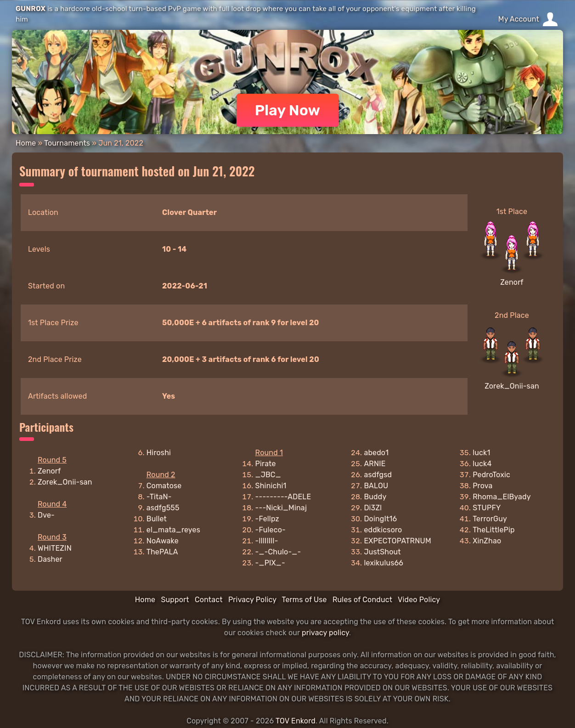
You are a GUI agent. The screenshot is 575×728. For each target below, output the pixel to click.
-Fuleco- (271, 530)
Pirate (266, 464)
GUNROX (31, 9)
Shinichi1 (271, 486)
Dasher (50, 559)
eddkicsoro (383, 530)
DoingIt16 (380, 519)
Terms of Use (304, 600)
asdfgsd (378, 475)
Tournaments (67, 143)
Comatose (164, 486)
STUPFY (487, 508)
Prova (482, 486)
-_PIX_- (270, 563)
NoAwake (163, 541)
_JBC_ (268, 475)
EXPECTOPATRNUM (397, 541)
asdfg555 (163, 508)
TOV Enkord (296, 721)
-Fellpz (267, 519)
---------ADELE (283, 497)
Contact (209, 600)
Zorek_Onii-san (512, 386)
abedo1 (376, 453)
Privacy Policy (252, 600)
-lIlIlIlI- (267, 541)
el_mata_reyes (173, 530)
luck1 (481, 453)
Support (175, 600)
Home (26, 143)
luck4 (482, 464)
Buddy (375, 497)
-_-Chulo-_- (278, 552)
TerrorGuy (490, 519)
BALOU (376, 486)
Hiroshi (159, 453)
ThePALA (162, 552)
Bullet (157, 519)
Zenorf (512, 282)
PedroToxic (491, 475)
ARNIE (375, 464)
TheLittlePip (494, 530)
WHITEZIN (55, 548)
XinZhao (487, 541)
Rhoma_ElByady (502, 497)
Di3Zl (373, 508)
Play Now (288, 110)
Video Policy (419, 600)
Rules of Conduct (362, 600)
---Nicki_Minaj (281, 508)
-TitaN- (159, 497)
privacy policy (325, 633)
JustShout (382, 552)
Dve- (46, 515)
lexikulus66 (383, 563)
